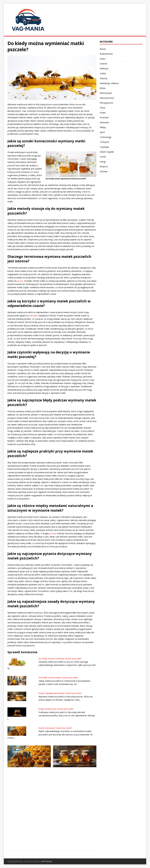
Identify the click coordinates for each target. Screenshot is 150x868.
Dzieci (103, 59)
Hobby (103, 73)
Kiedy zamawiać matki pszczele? (55, 728)
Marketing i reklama (109, 83)
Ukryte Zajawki (107, 152)
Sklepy (103, 127)
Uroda (103, 157)
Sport (102, 132)
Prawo (103, 113)
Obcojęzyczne (106, 103)
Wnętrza (104, 166)
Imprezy (104, 78)
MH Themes (47, 861)
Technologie (106, 137)
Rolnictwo (104, 122)
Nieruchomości (107, 98)
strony (53, 533)
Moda (103, 88)
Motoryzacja (106, 93)
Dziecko (104, 64)
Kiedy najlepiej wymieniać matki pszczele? (60, 693)
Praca (102, 108)
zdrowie (33, 316)
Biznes (103, 49)
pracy (20, 281)
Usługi (103, 162)
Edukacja (104, 68)
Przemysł (104, 117)
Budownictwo (106, 54)
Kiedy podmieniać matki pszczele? (56, 709)
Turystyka (104, 147)
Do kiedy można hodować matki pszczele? (60, 659)
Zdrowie (104, 171)
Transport (104, 142)
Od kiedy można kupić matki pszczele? (58, 677)
